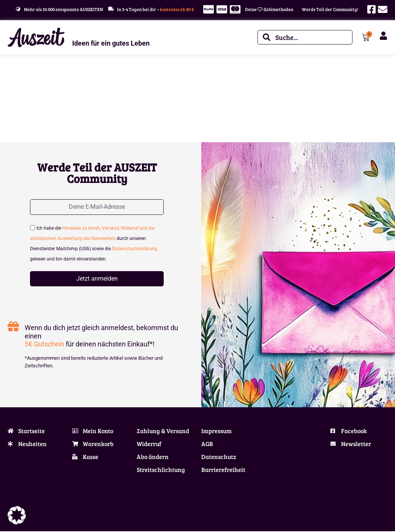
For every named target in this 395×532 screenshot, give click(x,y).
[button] (17, 515)
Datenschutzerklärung (135, 250)
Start (13, 78)
